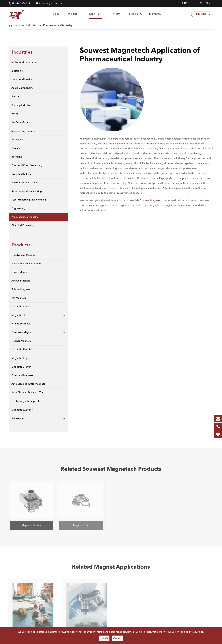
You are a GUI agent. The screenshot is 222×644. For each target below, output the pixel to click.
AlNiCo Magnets (21, 281)
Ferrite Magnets (20, 272)
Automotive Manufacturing (27, 191)
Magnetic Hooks (21, 307)
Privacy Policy (197, 632)
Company (155, 14)
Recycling (17, 157)
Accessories (18, 419)
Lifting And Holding (22, 80)
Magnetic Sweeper (22, 410)
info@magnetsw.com (51, 3)
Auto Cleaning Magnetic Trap (28, 393)
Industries (96, 14)
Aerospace (17, 140)
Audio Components (22, 88)
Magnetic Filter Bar (22, 350)
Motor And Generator (24, 62)
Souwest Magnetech (152, 200)
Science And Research (24, 131)
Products (75, 14)
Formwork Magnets (22, 332)
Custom (115, 14)
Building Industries (22, 105)
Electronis (17, 71)
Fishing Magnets (21, 324)
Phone (15, 114)
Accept (117, 638)
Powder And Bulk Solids (25, 183)
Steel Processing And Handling (29, 200)
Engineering (18, 209)
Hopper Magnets (21, 341)
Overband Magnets (22, 376)
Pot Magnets (19, 298)
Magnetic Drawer (21, 367)
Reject (104, 638)
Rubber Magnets (21, 290)
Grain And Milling (21, 174)
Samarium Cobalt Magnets (26, 264)
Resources (135, 14)
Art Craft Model (20, 123)
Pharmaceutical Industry (58, 25)
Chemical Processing (23, 226)
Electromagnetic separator (26, 401)
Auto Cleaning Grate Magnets (28, 384)
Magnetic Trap (20, 358)
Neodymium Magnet (23, 255)
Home (57, 14)
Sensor (15, 97)
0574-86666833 (21, 3)
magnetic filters (100, 183)
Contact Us (202, 14)
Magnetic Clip (19, 315)
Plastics (15, 148)
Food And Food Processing (27, 166)
